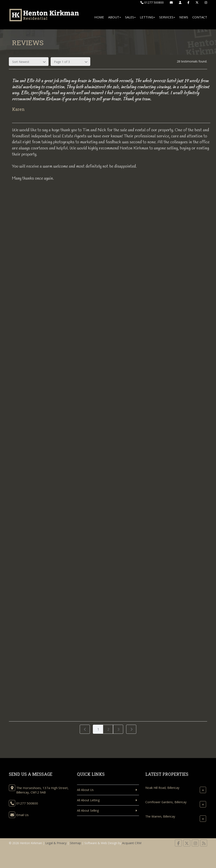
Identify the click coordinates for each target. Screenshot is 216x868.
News (184, 17)
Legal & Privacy (56, 843)
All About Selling (88, 810)
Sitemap (75, 843)
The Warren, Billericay (160, 816)
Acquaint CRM (132, 843)
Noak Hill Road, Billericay (162, 788)
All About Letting (88, 800)
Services (167, 17)
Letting (147, 17)
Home (99, 17)
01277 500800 (152, 2)
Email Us (22, 815)
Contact (200, 17)
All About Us (85, 790)
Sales (130, 17)
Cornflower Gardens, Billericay (166, 802)
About (115, 17)
